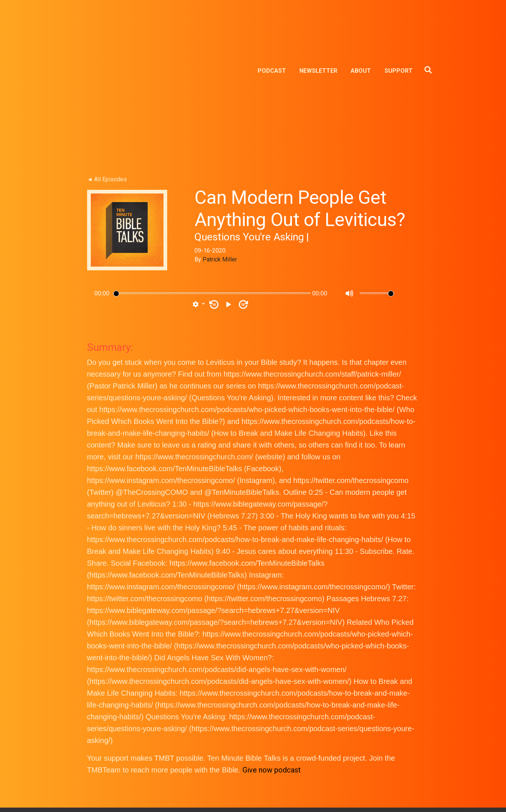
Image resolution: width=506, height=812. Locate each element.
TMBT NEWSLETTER (253, 773)
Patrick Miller (220, 159)
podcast (288, 670)
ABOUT (361, 21)
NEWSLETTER (318, 21)
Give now (257, 670)
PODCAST (272, 21)
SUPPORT (399, 21)
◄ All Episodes (107, 79)
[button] (199, 205)
